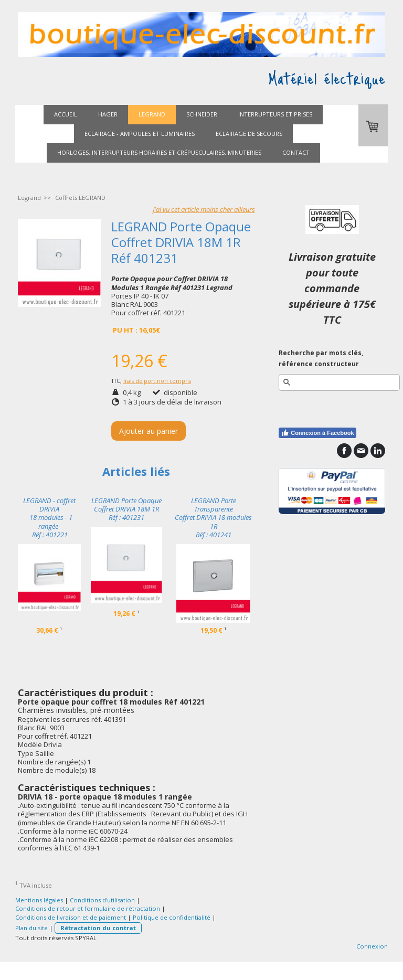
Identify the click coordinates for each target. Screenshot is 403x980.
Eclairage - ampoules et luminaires (140, 134)
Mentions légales (39, 900)
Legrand (152, 114)
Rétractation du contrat (98, 928)
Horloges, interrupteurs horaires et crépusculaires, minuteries (159, 152)
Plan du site (31, 928)
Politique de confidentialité (172, 917)
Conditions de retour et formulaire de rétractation (88, 908)
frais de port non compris (157, 381)
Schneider (202, 114)
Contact (296, 152)
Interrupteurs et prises (275, 114)
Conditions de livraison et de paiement (71, 917)
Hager (108, 114)
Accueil (66, 114)
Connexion (372, 946)
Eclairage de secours (249, 134)
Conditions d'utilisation (102, 900)
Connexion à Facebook (317, 433)
